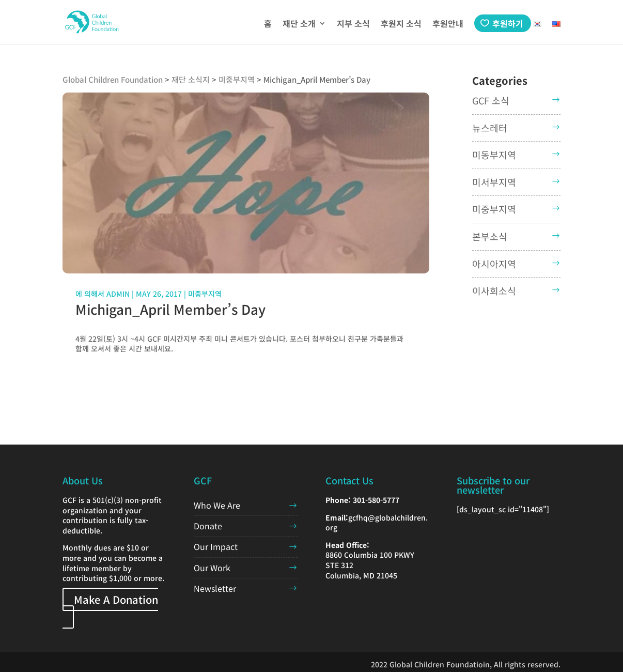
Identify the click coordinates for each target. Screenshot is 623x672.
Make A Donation (116, 599)
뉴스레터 (490, 128)
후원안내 (448, 25)
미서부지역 (494, 182)
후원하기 (508, 23)
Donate (208, 526)
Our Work (212, 568)
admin (118, 294)
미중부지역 (205, 294)
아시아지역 (494, 264)
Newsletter (215, 588)
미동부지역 (494, 155)
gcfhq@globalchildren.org (377, 523)
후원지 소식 (401, 25)
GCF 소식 (491, 100)
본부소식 (490, 236)
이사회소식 (494, 291)
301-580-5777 (376, 500)
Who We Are (217, 505)
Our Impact (216, 546)
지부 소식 (353, 25)
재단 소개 (299, 25)
